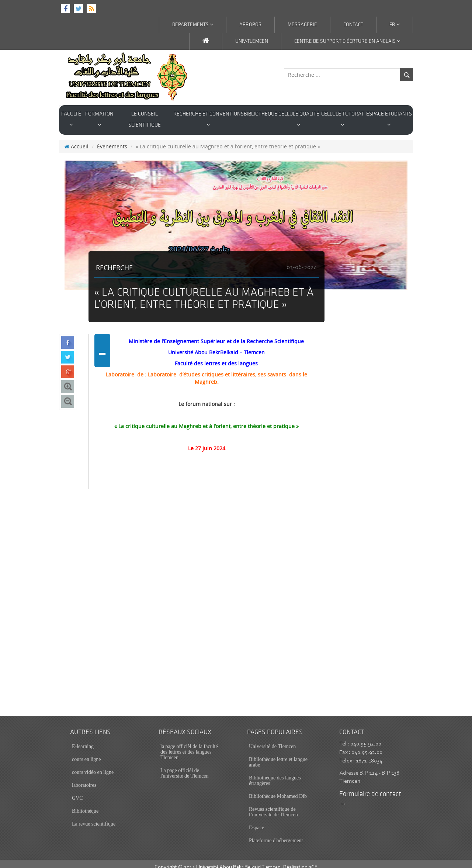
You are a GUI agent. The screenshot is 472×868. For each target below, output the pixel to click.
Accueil (77, 139)
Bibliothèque (85, 804)
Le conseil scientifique (145, 120)
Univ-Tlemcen (252, 42)
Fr (395, 25)
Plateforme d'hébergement (276, 833)
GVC (77, 791)
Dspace (256, 821)
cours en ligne (86, 752)
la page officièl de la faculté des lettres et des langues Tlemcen (189, 745)
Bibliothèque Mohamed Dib (278, 789)
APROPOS (250, 25)
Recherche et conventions (209, 119)
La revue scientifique (94, 817)
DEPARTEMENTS (193, 25)
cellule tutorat (343, 119)
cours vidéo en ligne (93, 765)
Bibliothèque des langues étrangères (275, 774)
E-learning (83, 739)
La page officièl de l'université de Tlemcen (185, 766)
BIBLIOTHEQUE (261, 114)
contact (353, 25)
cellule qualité (299, 119)
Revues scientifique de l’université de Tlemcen (273, 805)
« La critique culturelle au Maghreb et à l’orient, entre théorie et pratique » (206, 419)
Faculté (71, 119)
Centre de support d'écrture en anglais (347, 41)
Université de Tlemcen (272, 739)
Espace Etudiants (389, 119)
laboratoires (84, 778)
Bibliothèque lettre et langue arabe (278, 755)
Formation (99, 119)
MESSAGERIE (302, 25)
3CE (313, 860)
